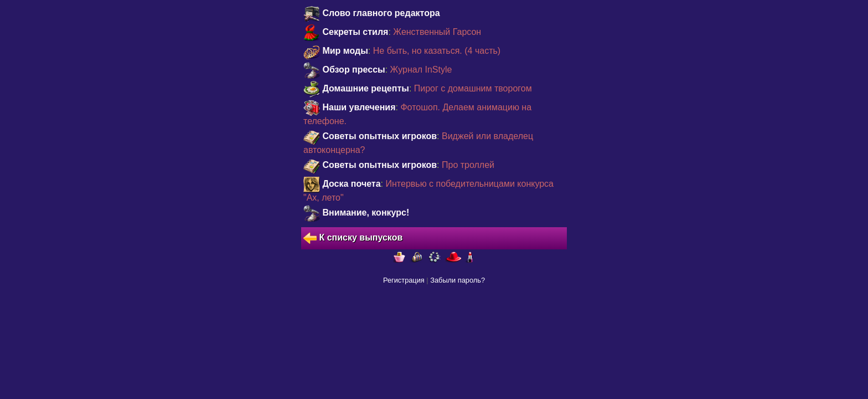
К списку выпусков (353, 238)
